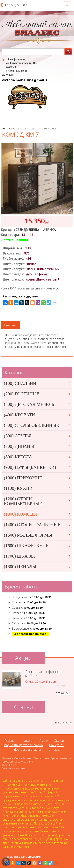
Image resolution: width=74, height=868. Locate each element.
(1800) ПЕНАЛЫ (37, 567)
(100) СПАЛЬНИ (37, 383)
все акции (62, 693)
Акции (44, 741)
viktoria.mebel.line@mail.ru (25, 80)
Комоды (34, 129)
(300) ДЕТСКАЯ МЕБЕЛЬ (37, 404)
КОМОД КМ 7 (49, 129)
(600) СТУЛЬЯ (37, 436)
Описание (11, 325)
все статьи (62, 722)
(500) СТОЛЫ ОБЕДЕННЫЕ (37, 425)
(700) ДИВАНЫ (37, 446)
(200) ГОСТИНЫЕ (37, 394)
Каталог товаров (18, 129)
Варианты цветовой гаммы (24, 745)
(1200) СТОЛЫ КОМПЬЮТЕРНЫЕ (37, 501)
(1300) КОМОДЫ (37, 514)
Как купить (57, 745)
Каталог (28, 741)
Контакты (53, 749)
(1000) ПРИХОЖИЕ (37, 478)
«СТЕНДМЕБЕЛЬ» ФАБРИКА (35, 230)
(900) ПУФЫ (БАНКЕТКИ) (37, 467)
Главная (10, 741)
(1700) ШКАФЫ (37, 556)
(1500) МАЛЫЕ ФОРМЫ (37, 535)
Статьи (59, 741)
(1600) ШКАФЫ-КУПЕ (37, 546)
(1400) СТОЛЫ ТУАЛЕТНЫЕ (37, 525)
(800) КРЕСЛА (37, 457)
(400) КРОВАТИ (37, 415)
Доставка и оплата (27, 749)
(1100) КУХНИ (37, 488)
